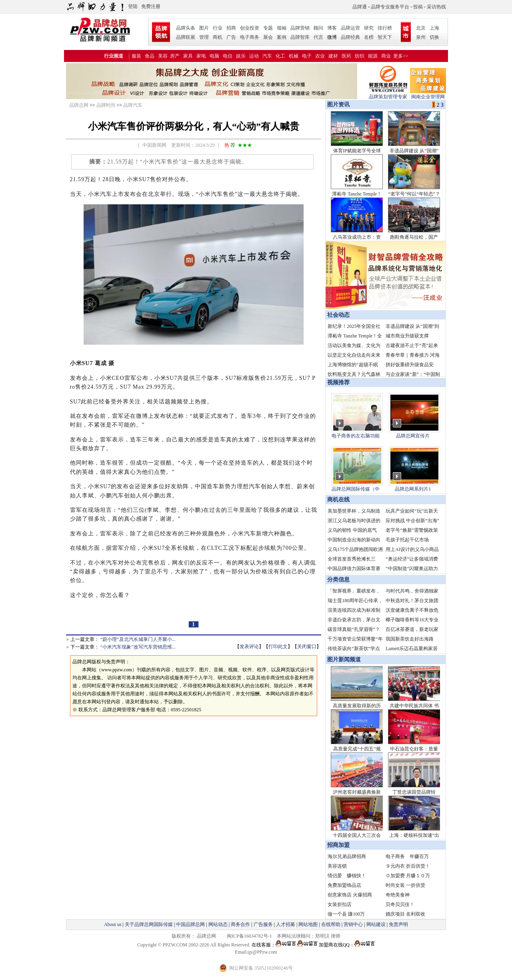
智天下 (385, 37)
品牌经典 (350, 37)
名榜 (369, 37)
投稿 (418, 7)
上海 (434, 28)
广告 (231, 37)
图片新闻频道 (344, 660)
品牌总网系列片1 (413, 489)
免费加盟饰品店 (344, 885)
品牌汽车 (133, 105)
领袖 (282, 28)
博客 (332, 28)
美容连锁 (337, 866)
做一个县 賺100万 (346, 914)
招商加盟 (338, 845)
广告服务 (263, 924)
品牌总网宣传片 (413, 436)
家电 (201, 56)
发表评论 (249, 647)
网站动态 (218, 924)
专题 (268, 28)
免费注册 (151, 6)
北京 (421, 28)
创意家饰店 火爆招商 (350, 895)
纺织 (360, 56)
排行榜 (385, 28)
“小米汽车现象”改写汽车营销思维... (138, 647)
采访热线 (436, 7)
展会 (268, 37)
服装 (136, 56)
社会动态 (338, 315)
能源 (373, 56)
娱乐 (241, 56)
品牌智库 (300, 37)
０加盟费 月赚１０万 (408, 876)
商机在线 (338, 500)
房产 (175, 56)
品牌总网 (79, 105)
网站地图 (308, 924)
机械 (294, 56)
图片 (204, 28)
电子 (307, 56)
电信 (228, 56)
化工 (280, 56)
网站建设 (376, 924)
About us (113, 924)
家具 (188, 56)
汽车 (267, 56)
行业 (218, 28)
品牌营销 (300, 28)
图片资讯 (338, 105)
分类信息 (338, 580)
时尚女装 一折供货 (405, 885)
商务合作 (240, 924)
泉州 (421, 37)
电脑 (214, 56)
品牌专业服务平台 (390, 7)
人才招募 (286, 924)
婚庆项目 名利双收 (405, 914)
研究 (369, 28)
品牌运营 (350, 28)
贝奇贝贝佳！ (400, 904)
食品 (150, 56)
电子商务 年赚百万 (407, 856)
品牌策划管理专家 (388, 94)
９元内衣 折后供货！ (408, 866)
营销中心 (353, 924)
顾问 (318, 28)
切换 (434, 37)
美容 (163, 56)
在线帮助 (331, 924)
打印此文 (278, 647)
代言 (318, 37)
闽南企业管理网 (428, 94)
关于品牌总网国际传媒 (149, 924)
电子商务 (250, 37)
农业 (320, 56)
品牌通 (360, 7)
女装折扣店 (340, 904)
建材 (333, 56)
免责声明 (398, 924)
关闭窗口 (307, 647)
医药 (346, 56)
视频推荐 (338, 382)
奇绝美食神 (398, 895)
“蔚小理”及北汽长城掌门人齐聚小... (138, 639)
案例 (282, 37)
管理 (204, 37)
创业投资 (250, 28)
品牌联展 (186, 37)
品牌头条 (186, 28)
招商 (231, 28)
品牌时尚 (106, 105)
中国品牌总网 (190, 924)
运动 (254, 56)
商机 (218, 37)
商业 (386, 56)
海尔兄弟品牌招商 (347, 856)
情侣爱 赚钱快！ (347, 876)
